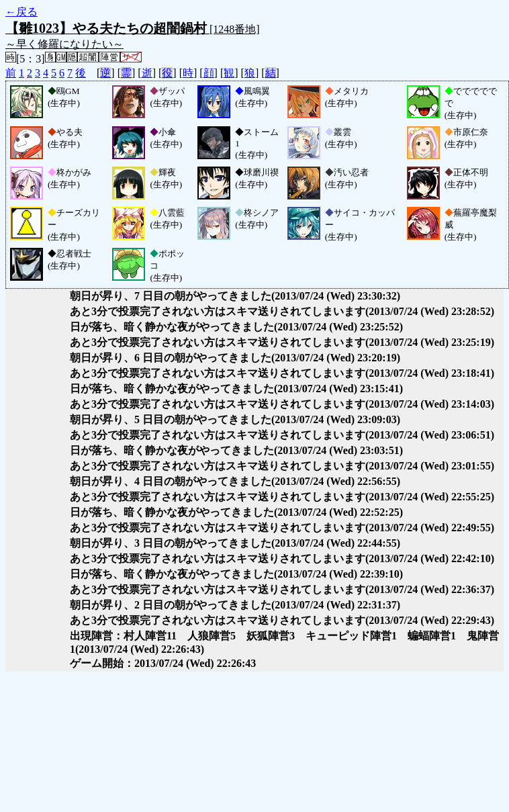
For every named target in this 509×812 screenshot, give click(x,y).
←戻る (21, 12)
